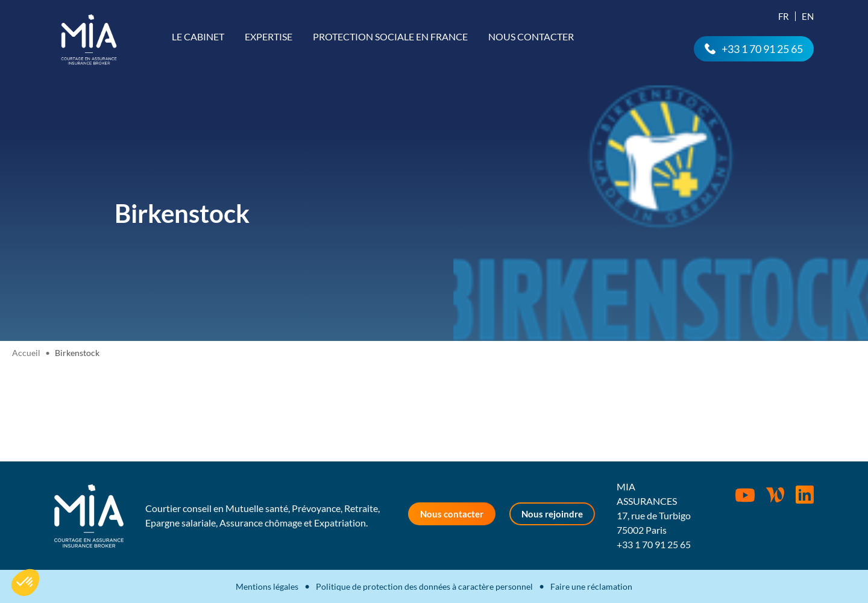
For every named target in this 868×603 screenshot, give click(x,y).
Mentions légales (267, 586)
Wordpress (775, 495)
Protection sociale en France (390, 36)
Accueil (26, 353)
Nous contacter (531, 36)
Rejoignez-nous (805, 495)
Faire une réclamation (591, 586)
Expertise (269, 36)
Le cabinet (198, 36)
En (808, 16)
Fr (784, 16)
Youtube (745, 495)
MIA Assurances (89, 39)
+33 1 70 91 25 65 (762, 49)
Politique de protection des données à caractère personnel (424, 586)
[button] (25, 583)
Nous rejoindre (552, 514)
